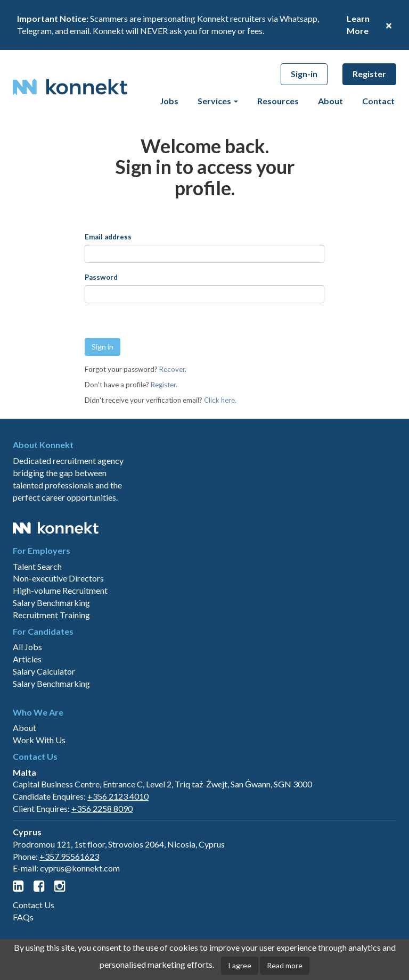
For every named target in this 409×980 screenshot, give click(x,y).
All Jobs (27, 697)
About (330, 101)
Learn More (358, 24)
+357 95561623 (69, 906)
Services (218, 101)
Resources (278, 101)
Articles (27, 709)
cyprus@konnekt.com (80, 919)
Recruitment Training (51, 665)
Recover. (173, 369)
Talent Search (37, 616)
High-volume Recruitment (60, 640)
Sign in (103, 347)
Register (369, 74)
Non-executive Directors (58, 629)
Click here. (220, 400)
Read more (285, 965)
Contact (378, 101)
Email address (108, 237)
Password (101, 277)
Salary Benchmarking (51, 653)
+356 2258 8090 (102, 858)
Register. (164, 385)
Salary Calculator (44, 721)
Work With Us (39, 790)
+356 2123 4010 (118, 846)
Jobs (169, 101)
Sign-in (304, 74)
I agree (240, 965)
